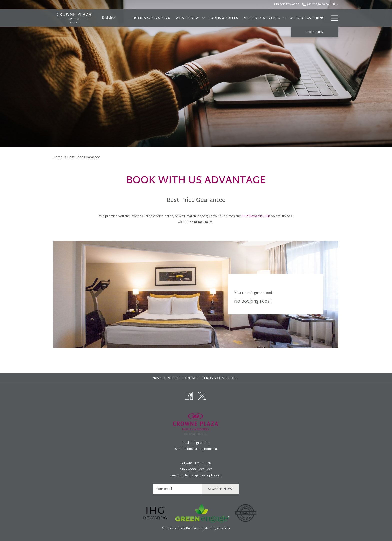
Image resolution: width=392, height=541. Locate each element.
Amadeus (224, 529)
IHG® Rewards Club (256, 216)
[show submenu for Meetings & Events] (285, 18)
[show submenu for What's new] (204, 18)
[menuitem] (151, 18)
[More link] (333, 18)
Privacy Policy (165, 378)
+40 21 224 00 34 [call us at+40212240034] (315, 4)
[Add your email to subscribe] (178, 489)
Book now (315, 32)
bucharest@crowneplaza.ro (201, 476)
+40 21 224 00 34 (199, 464)
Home (58, 157)
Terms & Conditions (220, 378)
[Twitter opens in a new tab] (202, 396)
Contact (190, 378)
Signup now (220, 489)
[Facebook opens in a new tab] (189, 396)
